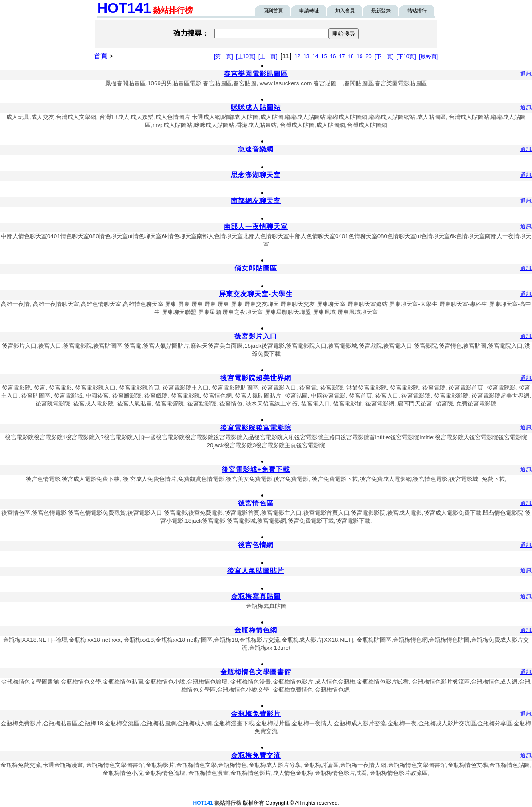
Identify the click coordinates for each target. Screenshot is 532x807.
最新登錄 (381, 11)
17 (342, 56)
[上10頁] (246, 56)
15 (324, 56)
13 (306, 56)
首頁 (102, 56)
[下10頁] (406, 56)
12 (297, 56)
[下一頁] (384, 56)
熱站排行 (417, 11)
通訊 (526, 74)
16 (333, 56)
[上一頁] (268, 56)
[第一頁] (224, 56)
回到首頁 (273, 11)
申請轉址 (309, 11)
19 (359, 56)
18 (351, 56)
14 (315, 56)
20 (368, 56)
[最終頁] (428, 56)
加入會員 (345, 11)
